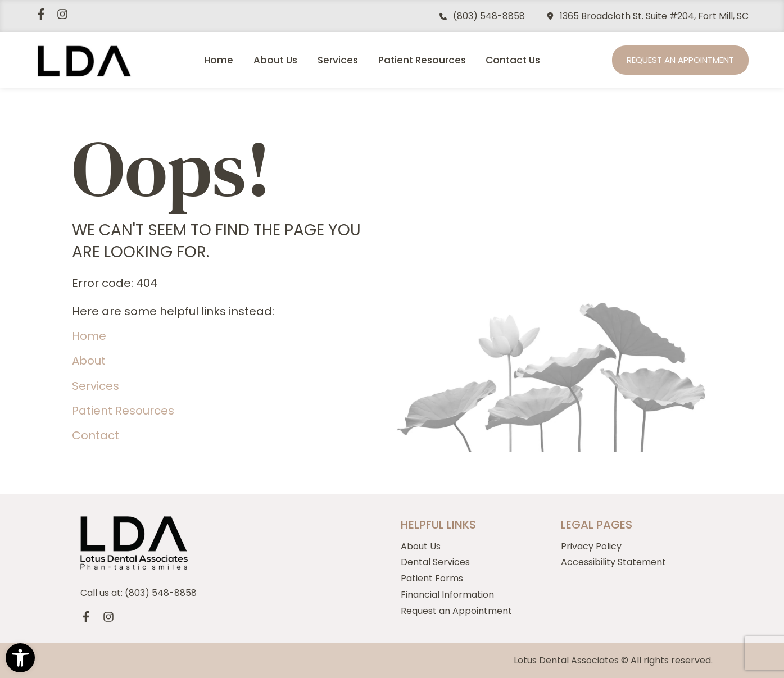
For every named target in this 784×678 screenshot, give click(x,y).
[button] (20, 658)
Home (219, 60)
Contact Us (513, 60)
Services (338, 60)
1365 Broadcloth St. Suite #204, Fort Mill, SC (654, 16)
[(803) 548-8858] (443, 16)
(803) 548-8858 (489, 16)
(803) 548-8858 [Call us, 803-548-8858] (161, 593)
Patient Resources (422, 60)
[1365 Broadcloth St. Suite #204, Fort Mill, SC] (550, 16)
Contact (96, 435)
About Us (275, 60)
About (89, 361)
